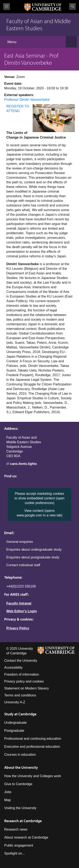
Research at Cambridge (23, 821)
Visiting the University (20, 808)
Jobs (8, 792)
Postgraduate (14, 731)
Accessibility (13, 668)
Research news (16, 829)
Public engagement (19, 845)
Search (72, 7)
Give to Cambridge (18, 784)
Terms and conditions (20, 695)
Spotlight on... (15, 853)
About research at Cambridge (26, 837)
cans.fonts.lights (23, 464)
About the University (21, 767)
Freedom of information (22, 674)
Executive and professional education (32, 747)
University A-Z (15, 702)
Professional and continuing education (33, 739)
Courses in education (20, 755)
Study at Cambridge (20, 714)
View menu (7, 7)
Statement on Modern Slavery (27, 688)
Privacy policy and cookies (24, 681)
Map (7, 800)
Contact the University (21, 661)
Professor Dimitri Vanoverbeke (27, 100)
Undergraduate (15, 723)
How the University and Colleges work (33, 776)
